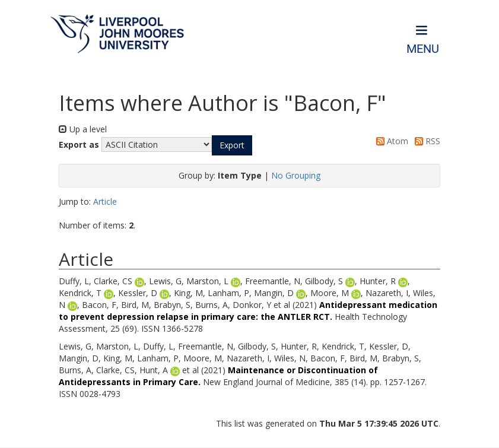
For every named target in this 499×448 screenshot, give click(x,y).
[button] (232, 145)
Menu (423, 49)
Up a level (83, 129)
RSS (425, 141)
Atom (390, 141)
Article (105, 201)
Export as (79, 144)
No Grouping (296, 175)
